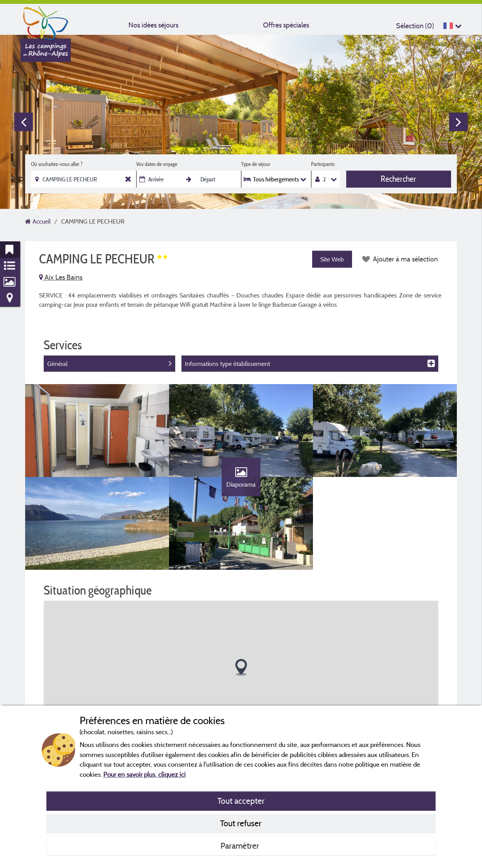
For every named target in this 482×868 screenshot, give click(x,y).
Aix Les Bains (61, 277)
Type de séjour (256, 164)
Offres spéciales (286, 25)
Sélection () (415, 26)
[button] (241, 667)
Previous (24, 122)
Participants (323, 164)
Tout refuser (241, 823)
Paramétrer (241, 846)
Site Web (332, 259)
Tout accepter (241, 801)
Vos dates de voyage (157, 164)
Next (458, 122)
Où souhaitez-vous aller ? (57, 164)
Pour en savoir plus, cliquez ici (144, 774)
